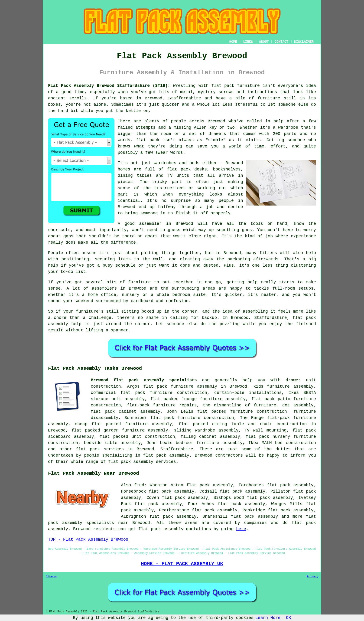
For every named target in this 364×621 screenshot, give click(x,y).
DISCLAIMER (304, 42)
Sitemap (52, 577)
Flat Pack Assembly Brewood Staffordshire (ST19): (109, 86)
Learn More (268, 618)
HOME (233, 42)
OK (289, 618)
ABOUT (264, 42)
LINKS (248, 42)
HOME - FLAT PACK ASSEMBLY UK (182, 564)
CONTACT (281, 42)
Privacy (312, 577)
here (241, 529)
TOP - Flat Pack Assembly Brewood (88, 539)
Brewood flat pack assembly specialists (144, 380)
